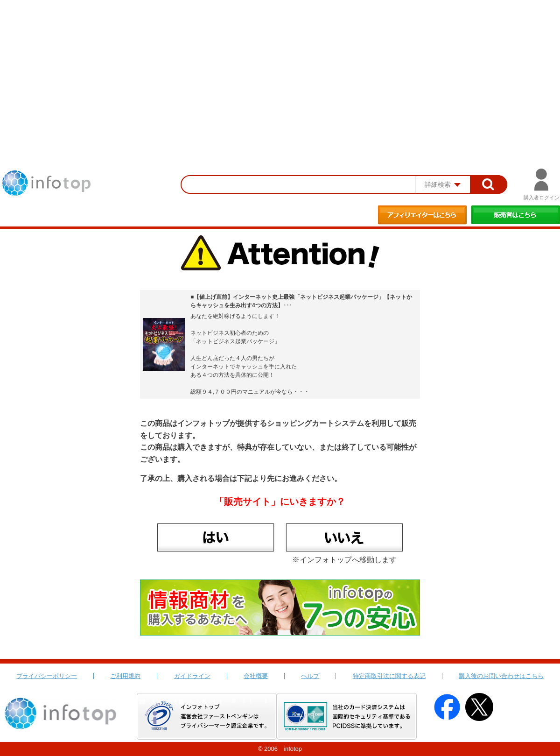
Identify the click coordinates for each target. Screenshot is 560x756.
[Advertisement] (280, 70)
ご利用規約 (125, 676)
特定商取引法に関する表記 (389, 676)
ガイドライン (192, 676)
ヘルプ (310, 676)
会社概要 (256, 676)
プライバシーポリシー (47, 676)
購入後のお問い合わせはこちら (501, 676)
